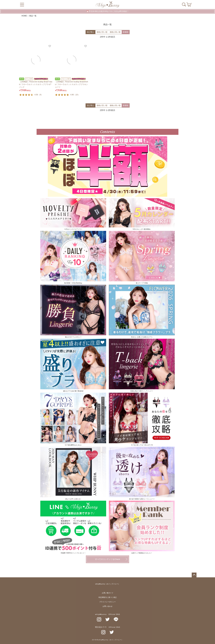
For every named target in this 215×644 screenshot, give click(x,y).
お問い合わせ (107, 606)
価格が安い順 (102, 32)
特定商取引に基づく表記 (108, 597)
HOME (24, 16)
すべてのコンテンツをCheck (108, 559)
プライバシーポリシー (107, 602)
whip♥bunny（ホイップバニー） (107, 584)
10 (77, 95)
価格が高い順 (115, 32)
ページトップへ (194, 575)
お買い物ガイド (108, 593)
